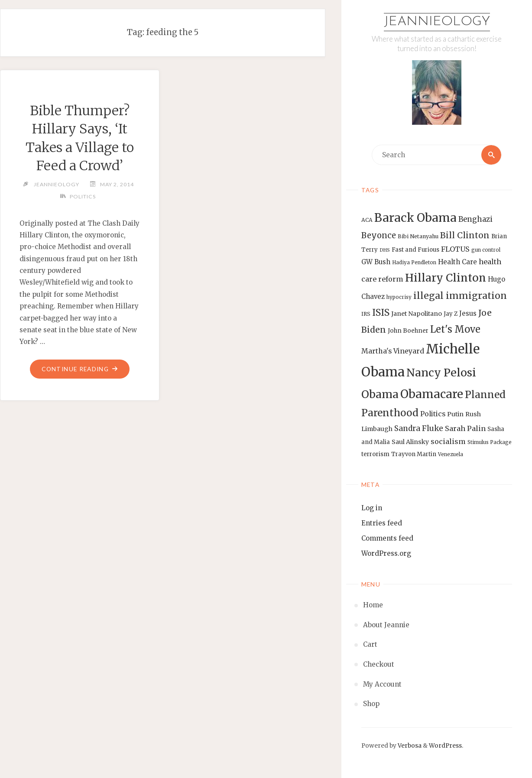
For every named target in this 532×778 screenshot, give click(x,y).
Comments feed (387, 538)
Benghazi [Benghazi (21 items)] (475, 219)
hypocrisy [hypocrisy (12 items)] (399, 297)
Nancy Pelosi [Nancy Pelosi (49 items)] (441, 373)
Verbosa (409, 746)
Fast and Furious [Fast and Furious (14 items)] (415, 250)
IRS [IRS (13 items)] (366, 314)
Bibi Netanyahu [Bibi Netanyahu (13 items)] (418, 236)
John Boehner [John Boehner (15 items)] (408, 331)
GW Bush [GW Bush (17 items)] (376, 262)
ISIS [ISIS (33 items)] (381, 313)
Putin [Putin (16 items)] (455, 414)
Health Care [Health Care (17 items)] (457, 262)
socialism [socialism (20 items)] (448, 441)
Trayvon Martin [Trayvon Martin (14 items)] (414, 454)
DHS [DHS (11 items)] (385, 250)
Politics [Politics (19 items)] (433, 414)
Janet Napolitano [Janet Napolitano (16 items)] (417, 314)
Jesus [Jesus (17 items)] (468, 313)
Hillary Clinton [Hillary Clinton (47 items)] (446, 278)
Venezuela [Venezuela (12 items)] (451, 454)
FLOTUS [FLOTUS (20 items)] (455, 249)
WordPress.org (386, 553)
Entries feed (382, 523)
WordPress (445, 746)
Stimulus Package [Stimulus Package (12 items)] (490, 442)
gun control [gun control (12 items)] (486, 250)
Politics (83, 196)
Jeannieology (437, 22)
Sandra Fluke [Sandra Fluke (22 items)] (419, 428)
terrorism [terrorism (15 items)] (375, 454)
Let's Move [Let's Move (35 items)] (455, 329)
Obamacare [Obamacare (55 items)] (432, 394)
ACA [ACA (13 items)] (367, 220)
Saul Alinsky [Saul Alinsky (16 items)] (410, 442)
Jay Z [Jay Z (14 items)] (451, 314)
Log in (372, 508)
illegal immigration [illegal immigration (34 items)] (460, 296)
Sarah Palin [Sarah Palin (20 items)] (465, 428)
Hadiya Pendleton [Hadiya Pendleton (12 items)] (414, 263)
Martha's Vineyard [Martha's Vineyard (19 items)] (393, 351)
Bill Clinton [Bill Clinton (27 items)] (465, 235)
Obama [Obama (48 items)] (380, 394)
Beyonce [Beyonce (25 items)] (379, 235)
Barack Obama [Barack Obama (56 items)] (415, 218)
